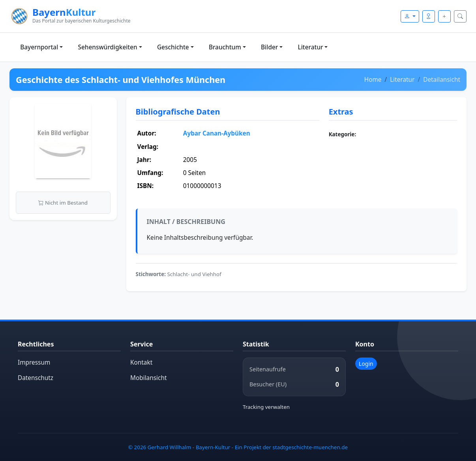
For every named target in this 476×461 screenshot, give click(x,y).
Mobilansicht (148, 378)
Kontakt (141, 362)
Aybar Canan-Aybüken (217, 133)
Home (373, 80)
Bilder (269, 47)
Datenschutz (36, 378)
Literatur (311, 47)
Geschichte (173, 47)
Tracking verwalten (266, 407)
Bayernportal (39, 47)
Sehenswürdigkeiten (108, 47)
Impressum (34, 362)
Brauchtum (225, 47)
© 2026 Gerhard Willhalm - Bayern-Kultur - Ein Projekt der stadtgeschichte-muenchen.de (238, 447)
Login (366, 364)
